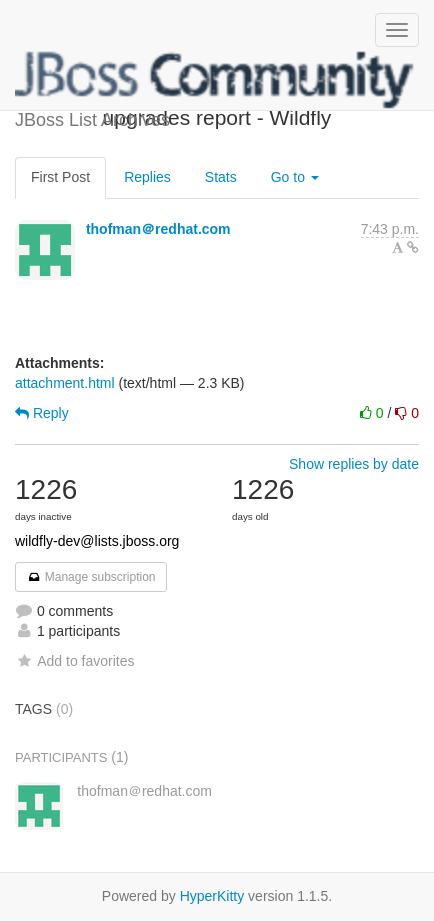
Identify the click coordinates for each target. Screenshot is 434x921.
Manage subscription (91, 577)
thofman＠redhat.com (158, 229)
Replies (147, 177)
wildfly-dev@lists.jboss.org (97, 541)
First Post (60, 177)
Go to (295, 177)
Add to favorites (74, 661)
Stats (221, 177)
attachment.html (65, 383)
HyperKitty (212, 896)
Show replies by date (354, 464)
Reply (42, 413)
